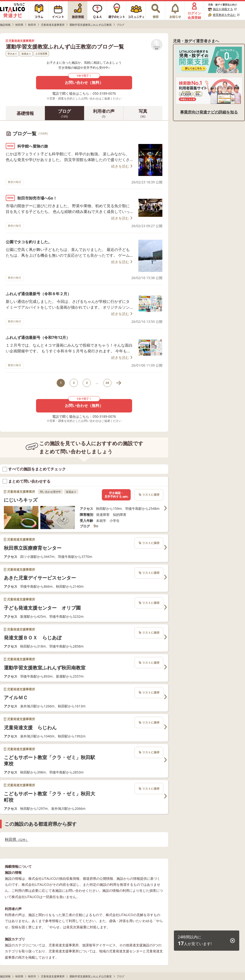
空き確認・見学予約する (116, 495)
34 (107, 383)
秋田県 (17, 840)
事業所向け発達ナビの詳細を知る (209, 112)
